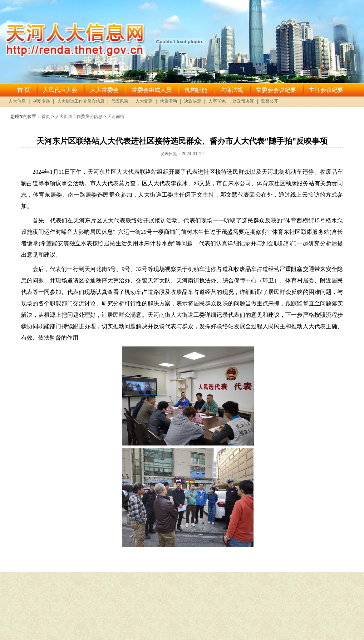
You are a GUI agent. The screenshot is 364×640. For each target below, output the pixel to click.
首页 (46, 117)
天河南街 (116, 117)
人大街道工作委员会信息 (79, 117)
